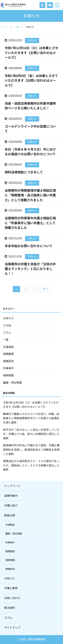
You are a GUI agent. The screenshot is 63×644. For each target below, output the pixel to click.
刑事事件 (8, 368)
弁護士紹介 (11, 506)
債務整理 (8, 354)
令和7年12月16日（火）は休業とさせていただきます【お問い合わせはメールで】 (32, 53)
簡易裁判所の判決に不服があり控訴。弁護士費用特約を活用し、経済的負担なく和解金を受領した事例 (31, 450)
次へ (46, 289)
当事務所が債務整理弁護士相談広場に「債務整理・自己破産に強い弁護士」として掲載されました (30, 195)
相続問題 (8, 375)
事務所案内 (11, 496)
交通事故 (8, 347)
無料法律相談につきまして (24, 172)
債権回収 (8, 361)
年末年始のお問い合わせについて (29, 246)
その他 (7, 326)
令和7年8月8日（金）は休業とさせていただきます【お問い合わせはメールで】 (31, 81)
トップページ (12, 486)
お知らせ (32, 40)
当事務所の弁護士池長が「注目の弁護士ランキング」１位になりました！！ (30, 269)
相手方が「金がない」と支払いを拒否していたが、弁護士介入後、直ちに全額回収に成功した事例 (31, 434)
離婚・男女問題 (12, 383)
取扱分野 (10, 515)
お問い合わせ (12, 598)
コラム (7, 333)
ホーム (5, 27)
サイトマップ (12, 628)
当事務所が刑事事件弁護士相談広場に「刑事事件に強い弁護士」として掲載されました (30, 223)
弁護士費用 (11, 588)
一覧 (17, 27)
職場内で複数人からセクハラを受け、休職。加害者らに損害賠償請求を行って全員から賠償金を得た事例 (31, 418)
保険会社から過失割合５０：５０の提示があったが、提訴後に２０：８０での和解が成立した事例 (31, 465)
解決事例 (10, 608)
